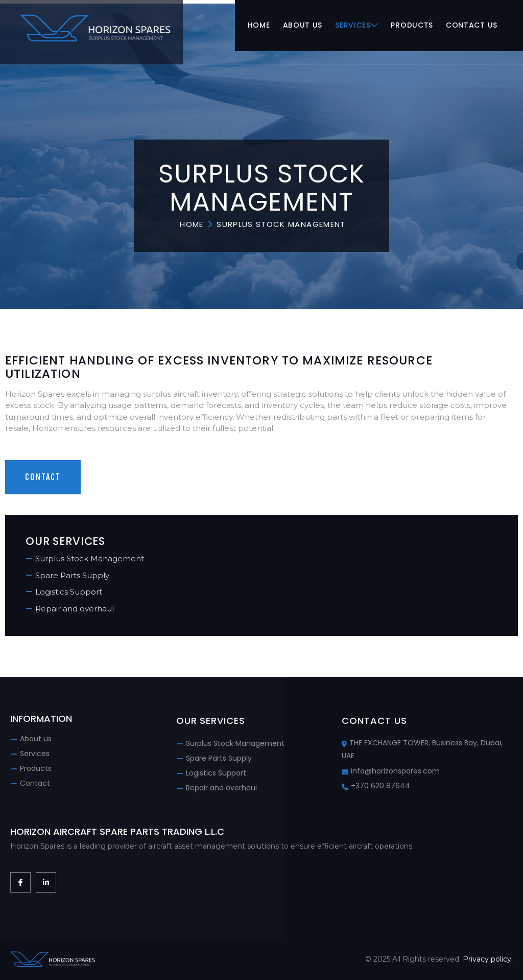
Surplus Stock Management (90, 559)
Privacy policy (487, 959)
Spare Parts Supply (72, 575)
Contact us (472, 26)
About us (302, 26)
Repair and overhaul (75, 609)
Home (259, 26)
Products (412, 26)
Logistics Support (69, 592)
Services (356, 26)
